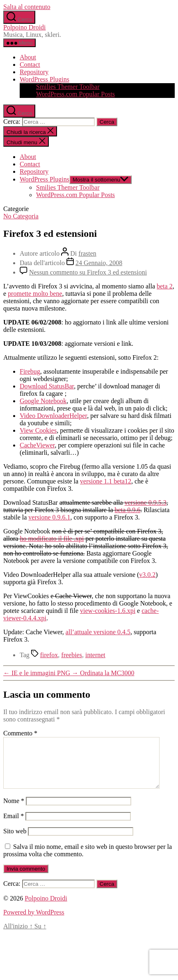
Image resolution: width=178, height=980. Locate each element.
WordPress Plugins (44, 79)
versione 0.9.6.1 (49, 517)
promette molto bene (35, 294)
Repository (34, 72)
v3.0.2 (147, 575)
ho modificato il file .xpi (52, 539)
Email (14, 826)
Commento (20, 733)
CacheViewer (37, 445)
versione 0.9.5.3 (145, 502)
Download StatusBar (47, 386)
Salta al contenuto (27, 7)
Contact (30, 65)
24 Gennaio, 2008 (99, 263)
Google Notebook (43, 401)
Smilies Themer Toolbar (68, 87)
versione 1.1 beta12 (106, 481)
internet (95, 655)
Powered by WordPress (34, 922)
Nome (14, 811)
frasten (87, 253)
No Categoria (21, 216)
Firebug (30, 371)
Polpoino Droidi (25, 27)
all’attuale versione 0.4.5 (98, 632)
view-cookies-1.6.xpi (108, 611)
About (28, 57)
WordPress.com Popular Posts (75, 94)
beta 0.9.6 (127, 510)
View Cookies (38, 430)
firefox (49, 655)
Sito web (15, 841)
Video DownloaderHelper (53, 416)
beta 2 (165, 286)
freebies (72, 655)
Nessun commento (88, 272)
